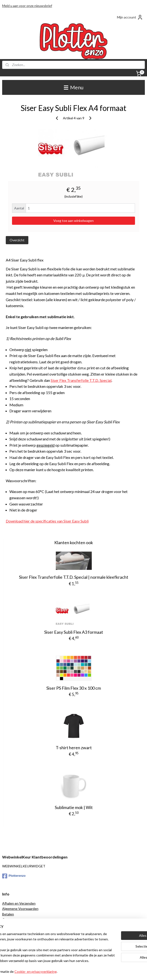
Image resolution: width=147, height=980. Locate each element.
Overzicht (17, 240)
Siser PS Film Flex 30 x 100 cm (74, 688)
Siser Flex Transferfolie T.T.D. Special (81, 380)
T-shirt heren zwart (74, 748)
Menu (74, 87)
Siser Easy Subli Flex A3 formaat (74, 632)
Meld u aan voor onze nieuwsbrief (27, 6)
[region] (42, 934)
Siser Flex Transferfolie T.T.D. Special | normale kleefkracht (74, 577)
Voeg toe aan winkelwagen (73, 221)
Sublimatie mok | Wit (74, 807)
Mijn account (130, 17)
